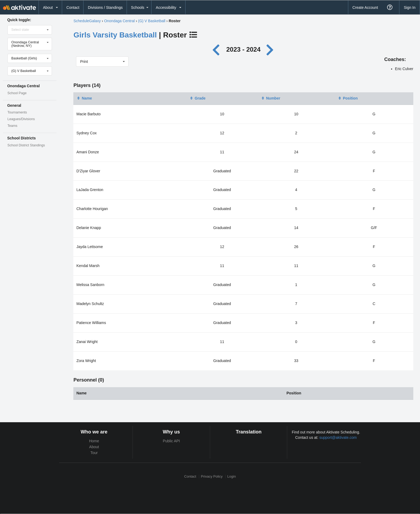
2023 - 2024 (243, 49)
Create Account (365, 7)
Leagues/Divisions (21, 119)
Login (232, 476)
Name (84, 98)
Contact (73, 7)
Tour (94, 453)
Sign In (410, 7)
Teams (12, 126)
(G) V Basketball (152, 21)
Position (348, 98)
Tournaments (17, 112)
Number (270, 98)
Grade (197, 98)
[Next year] (270, 49)
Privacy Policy (212, 476)
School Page (17, 93)
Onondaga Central (119, 21)
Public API (171, 441)
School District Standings (26, 145)
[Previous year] (217, 49)
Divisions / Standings (105, 7)
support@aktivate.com (338, 437)
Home (94, 441)
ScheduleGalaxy (87, 21)
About (94, 447)
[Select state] (30, 30)
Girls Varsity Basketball (115, 35)
